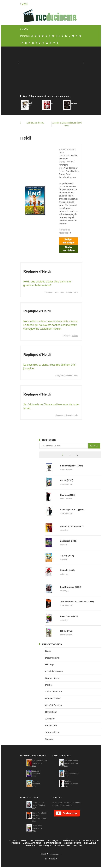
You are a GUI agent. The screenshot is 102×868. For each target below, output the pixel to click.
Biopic (48, 651)
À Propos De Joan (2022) (72, 526)
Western (49, 739)
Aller (56, 292)
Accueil (13, 841)
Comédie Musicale (54, 671)
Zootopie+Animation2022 (36, 774)
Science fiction (52, 678)
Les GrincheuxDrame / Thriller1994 (38, 805)
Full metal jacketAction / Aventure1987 (71, 763)
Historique (50, 665)
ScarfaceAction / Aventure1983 (71, 784)
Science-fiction (52, 732)
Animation (50, 719)
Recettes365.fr (51, 859)
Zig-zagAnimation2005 (36, 784)
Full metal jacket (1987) (71, 466)
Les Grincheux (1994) (71, 587)
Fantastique (51, 725)
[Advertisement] (51, 72)
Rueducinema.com (54, 854)
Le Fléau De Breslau (35, 123)
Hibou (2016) (66, 631)
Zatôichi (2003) (67, 570)
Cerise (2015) (67, 480)
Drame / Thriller (53, 698)
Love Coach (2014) (69, 616)
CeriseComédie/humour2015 (71, 774)
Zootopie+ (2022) (68, 541)
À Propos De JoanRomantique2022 (40, 763)
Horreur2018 (50, 104)
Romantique (51, 712)
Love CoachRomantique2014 (37, 828)
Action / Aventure (53, 692)
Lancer (94, 446)
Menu (24, 4)
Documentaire (52, 658)
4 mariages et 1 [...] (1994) (73, 510)
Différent (68, 375)
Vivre (76, 292)
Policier (49, 685)
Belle (62, 292)
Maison (69, 292)
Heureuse (69, 415)
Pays (76, 375)
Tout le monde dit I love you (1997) (77, 602)
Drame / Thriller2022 (28, 105)
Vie (76, 415)
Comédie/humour (54, 705)
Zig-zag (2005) (67, 556)
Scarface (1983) (68, 495)
